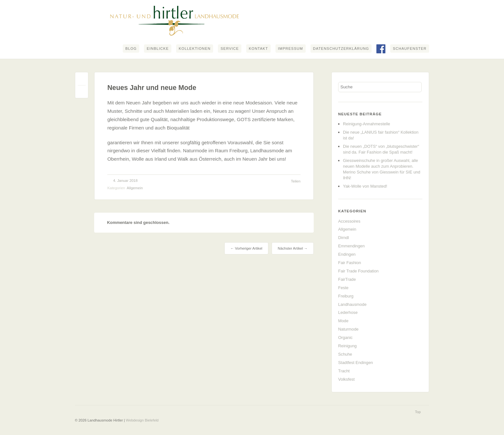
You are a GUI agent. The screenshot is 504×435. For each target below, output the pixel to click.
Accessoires (349, 221)
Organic (345, 337)
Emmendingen (351, 246)
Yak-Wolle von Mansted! (365, 186)
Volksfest (346, 379)
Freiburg (346, 296)
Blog (131, 49)
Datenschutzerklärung (341, 49)
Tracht (344, 371)
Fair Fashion (350, 263)
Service (230, 49)
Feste (343, 288)
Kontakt (258, 49)
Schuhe (345, 354)
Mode (343, 321)
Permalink (82, 80)
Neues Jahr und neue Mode (152, 88)
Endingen (347, 254)
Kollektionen (195, 49)
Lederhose (348, 312)
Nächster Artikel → (293, 248)
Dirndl (343, 238)
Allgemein (135, 188)
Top (418, 412)
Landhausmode (352, 304)
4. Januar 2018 (125, 181)
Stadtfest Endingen (355, 363)
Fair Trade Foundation (358, 271)
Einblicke (158, 49)
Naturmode (348, 329)
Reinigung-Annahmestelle (367, 124)
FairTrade (347, 279)
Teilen (296, 181)
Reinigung (347, 346)
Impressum (291, 49)
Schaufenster (410, 49)
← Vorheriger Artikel (246, 248)
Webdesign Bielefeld (142, 420)
